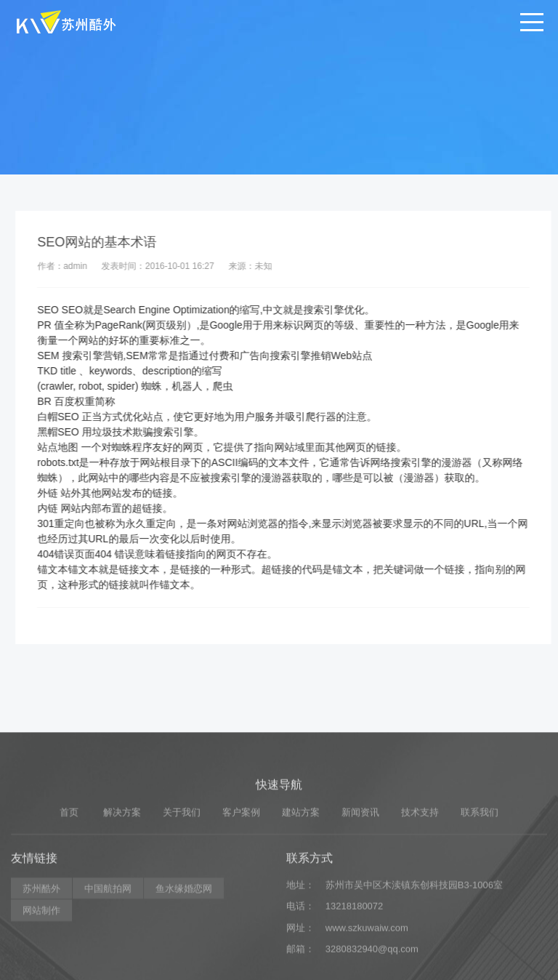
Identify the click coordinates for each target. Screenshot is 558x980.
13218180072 (355, 963)
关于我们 (182, 869)
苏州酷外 (41, 945)
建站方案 (301, 869)
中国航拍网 (108, 945)
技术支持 (420, 869)
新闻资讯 (360, 869)
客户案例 (241, 869)
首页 (69, 869)
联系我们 (480, 869)
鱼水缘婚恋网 (184, 945)
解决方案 (122, 869)
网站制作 (41, 967)
